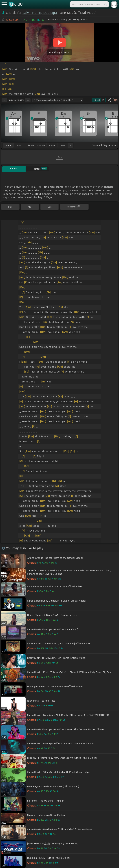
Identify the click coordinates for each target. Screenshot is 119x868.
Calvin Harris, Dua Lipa (40, 13)
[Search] (106, 4)
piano (19, 145)
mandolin (41, 145)
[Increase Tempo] (28, 100)
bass (63, 145)
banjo (52, 145)
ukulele (30, 145)
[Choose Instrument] (70, 145)
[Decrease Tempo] (4, 100)
